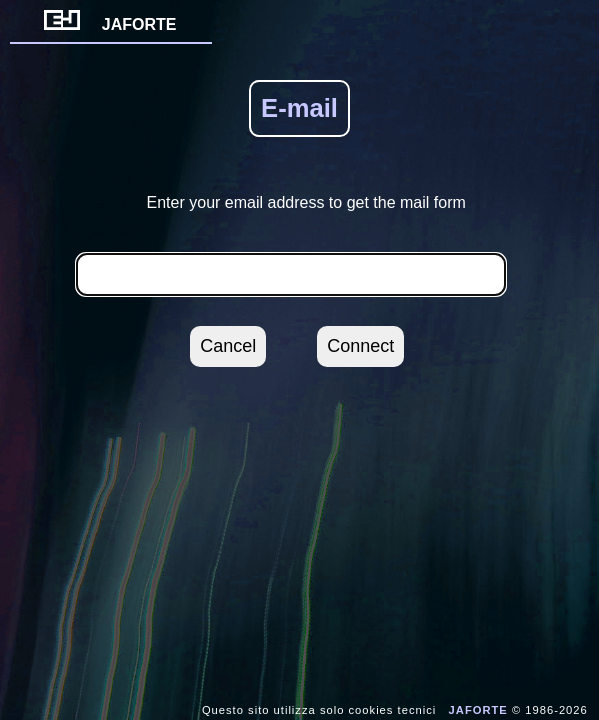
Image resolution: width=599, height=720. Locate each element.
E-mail (299, 108)
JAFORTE (110, 24)
